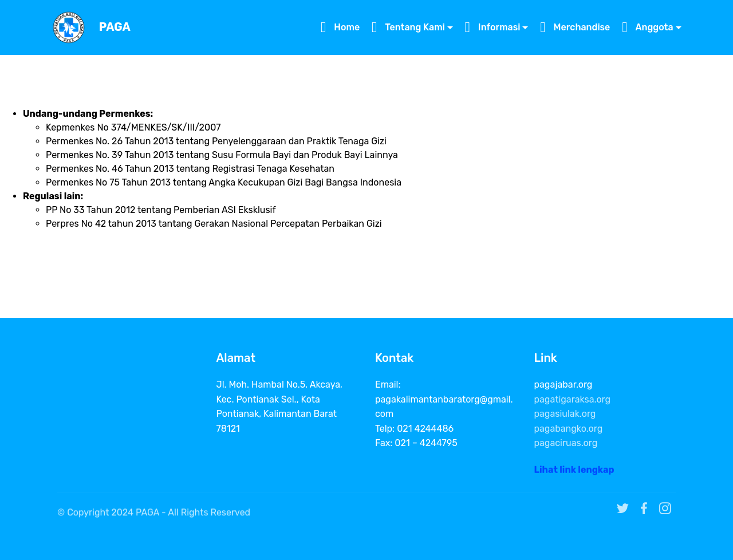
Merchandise (575, 27)
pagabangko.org (569, 429)
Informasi (493, 27)
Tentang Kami (408, 27)
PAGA (115, 27)
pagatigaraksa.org (573, 399)
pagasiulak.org (565, 414)
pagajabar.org (563, 384)
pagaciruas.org (566, 443)
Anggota (647, 27)
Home (340, 27)
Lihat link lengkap (574, 473)
